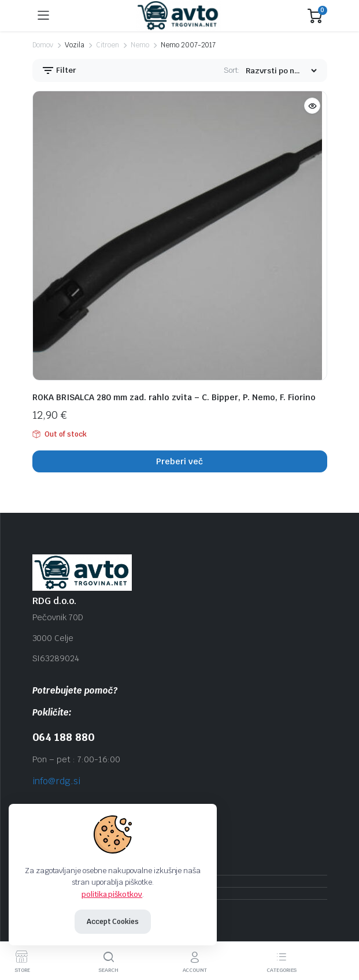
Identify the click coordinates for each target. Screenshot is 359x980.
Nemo (140, 45)
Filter (59, 70)
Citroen (108, 45)
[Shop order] (281, 71)
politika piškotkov (112, 894)
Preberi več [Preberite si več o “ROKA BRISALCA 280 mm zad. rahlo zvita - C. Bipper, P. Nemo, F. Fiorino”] (179, 461)
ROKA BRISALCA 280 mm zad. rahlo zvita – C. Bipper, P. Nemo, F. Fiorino (174, 397)
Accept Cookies (113, 922)
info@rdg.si (57, 781)
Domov (43, 45)
